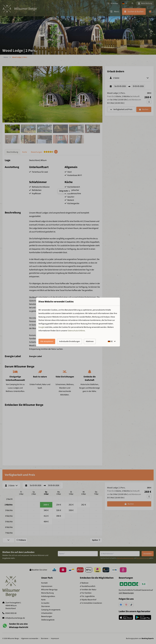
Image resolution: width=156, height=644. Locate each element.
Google (41, 327)
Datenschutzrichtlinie (76, 331)
